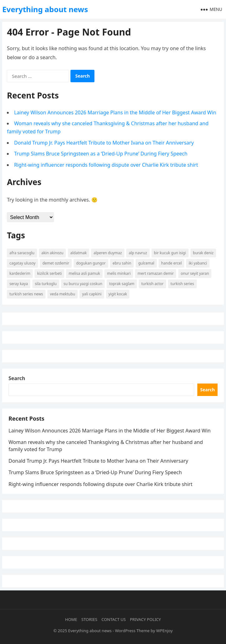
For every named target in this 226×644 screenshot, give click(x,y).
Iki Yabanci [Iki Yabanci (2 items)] (198, 263)
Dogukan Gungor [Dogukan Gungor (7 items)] (91, 263)
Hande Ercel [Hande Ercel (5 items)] (171, 263)
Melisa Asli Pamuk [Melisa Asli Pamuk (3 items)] (84, 273)
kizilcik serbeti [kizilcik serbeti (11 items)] (49, 273)
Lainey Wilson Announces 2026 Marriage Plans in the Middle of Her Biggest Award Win (115, 112)
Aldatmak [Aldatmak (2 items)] (79, 253)
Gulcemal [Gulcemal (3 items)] (146, 263)
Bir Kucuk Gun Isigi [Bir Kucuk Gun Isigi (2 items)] (170, 253)
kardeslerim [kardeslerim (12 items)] (20, 273)
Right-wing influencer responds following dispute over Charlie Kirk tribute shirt (106, 165)
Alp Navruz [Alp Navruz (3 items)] (138, 253)
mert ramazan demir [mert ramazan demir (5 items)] (156, 273)
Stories (89, 619)
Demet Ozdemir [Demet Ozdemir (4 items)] (56, 263)
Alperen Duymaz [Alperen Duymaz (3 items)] (108, 253)
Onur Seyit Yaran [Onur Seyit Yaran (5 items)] (195, 273)
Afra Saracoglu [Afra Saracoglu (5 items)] (22, 253)
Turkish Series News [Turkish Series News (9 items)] (26, 294)
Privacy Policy (145, 619)
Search (17, 378)
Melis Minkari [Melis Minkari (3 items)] (119, 273)
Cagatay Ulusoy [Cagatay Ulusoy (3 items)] (22, 263)
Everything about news (45, 9)
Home (71, 619)
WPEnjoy (164, 631)
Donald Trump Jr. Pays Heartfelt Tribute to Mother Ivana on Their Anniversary (104, 143)
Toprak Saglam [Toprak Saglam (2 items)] (122, 284)
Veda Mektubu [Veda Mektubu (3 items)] (63, 294)
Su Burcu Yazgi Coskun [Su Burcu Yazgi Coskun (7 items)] (83, 284)
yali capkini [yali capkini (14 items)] (92, 294)
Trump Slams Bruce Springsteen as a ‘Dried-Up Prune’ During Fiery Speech (101, 154)
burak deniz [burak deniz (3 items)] (203, 253)
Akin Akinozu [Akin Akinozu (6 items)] (53, 253)
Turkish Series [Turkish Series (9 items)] (182, 284)
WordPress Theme (132, 631)
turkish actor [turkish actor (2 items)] (152, 284)
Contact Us (114, 619)
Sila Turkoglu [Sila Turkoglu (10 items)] (46, 284)
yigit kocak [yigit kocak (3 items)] (118, 294)
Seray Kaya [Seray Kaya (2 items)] (19, 284)
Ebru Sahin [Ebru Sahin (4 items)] (122, 263)
